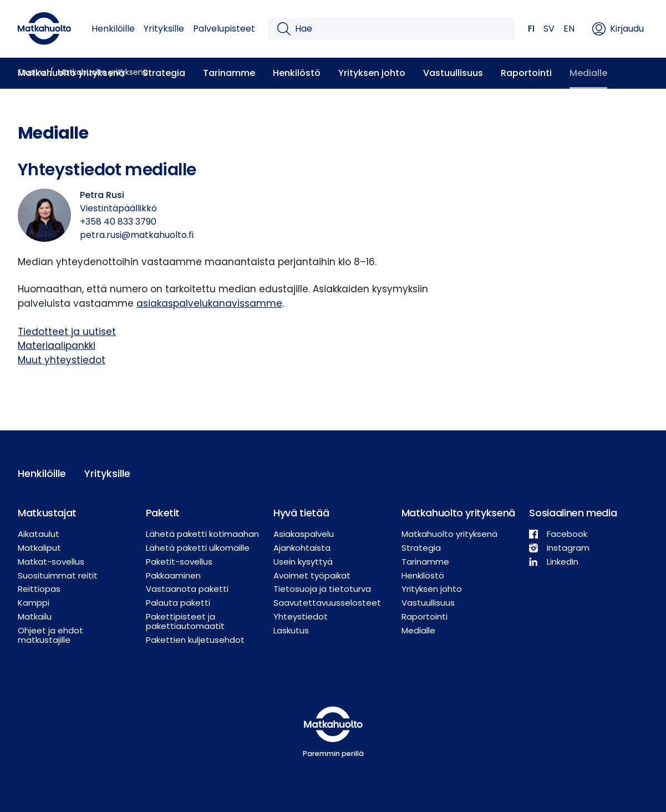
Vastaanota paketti (187, 589)
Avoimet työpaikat (312, 575)
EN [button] (569, 29)
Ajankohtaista (302, 548)
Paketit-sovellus (179, 562)
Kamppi (34, 603)
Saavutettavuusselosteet (327, 603)
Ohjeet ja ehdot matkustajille (50, 635)
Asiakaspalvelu (304, 534)
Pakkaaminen (173, 575)
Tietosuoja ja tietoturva (322, 589)
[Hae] (400, 29)
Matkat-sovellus (51, 562)
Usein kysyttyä (303, 562)
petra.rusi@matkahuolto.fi (137, 235)
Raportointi (526, 73)
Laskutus (291, 630)
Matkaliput (39, 548)
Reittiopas (39, 589)
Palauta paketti (178, 603)
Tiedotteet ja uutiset (67, 332)
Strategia (164, 73)
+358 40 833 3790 (118, 222)
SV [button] (549, 29)
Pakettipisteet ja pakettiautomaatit (185, 621)
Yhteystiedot (301, 616)
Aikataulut (39, 534)
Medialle (588, 73)
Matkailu (35, 616)
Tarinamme (229, 73)
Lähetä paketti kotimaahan (202, 534)
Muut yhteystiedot (62, 360)
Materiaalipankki (57, 346)
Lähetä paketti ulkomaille (198, 548)
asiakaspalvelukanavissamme (209, 303)
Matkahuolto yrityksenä (103, 72)
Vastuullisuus (453, 73)
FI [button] (531, 29)
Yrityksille (164, 29)
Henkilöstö (297, 73)
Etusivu (31, 72)
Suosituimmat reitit (58, 575)
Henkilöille (113, 29)
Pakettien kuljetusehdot (195, 640)
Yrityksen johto (372, 73)
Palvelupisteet (224, 29)
